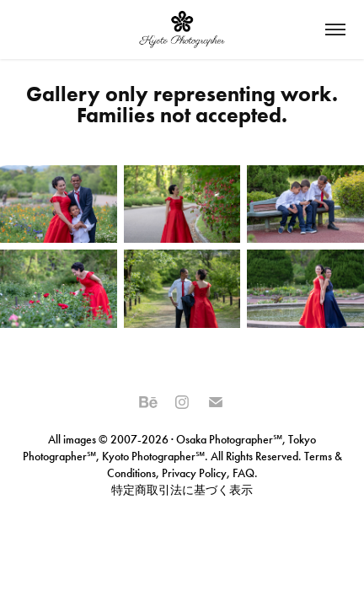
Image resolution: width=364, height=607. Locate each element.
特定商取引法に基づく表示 (182, 490)
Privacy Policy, (196, 473)
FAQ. (244, 473)
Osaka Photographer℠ (229, 440)
